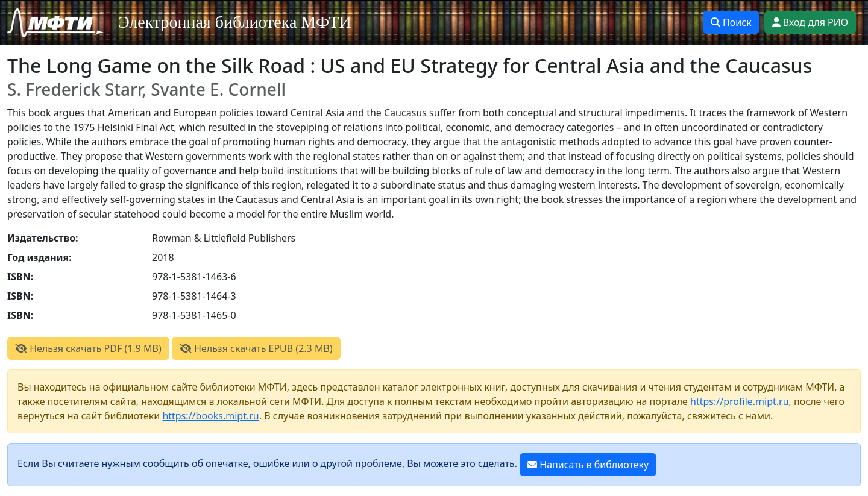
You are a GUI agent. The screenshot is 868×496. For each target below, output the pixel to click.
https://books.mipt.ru (210, 416)
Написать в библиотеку (588, 465)
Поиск (731, 22)
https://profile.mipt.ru (740, 401)
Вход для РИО (810, 22)
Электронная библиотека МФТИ (235, 22)
